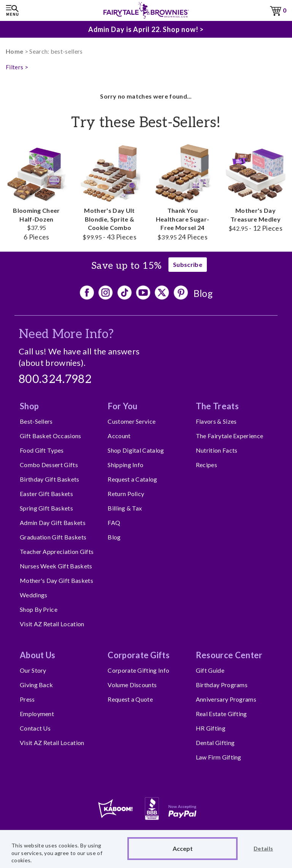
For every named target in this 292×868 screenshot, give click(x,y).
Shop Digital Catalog (136, 450)
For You (122, 406)
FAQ (114, 523)
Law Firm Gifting (219, 757)
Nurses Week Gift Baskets (56, 566)
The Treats (217, 406)
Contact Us (35, 728)
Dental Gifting (215, 743)
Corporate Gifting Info (138, 670)
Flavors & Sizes (216, 421)
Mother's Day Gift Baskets (56, 580)
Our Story (33, 670)
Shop (29, 406)
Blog (203, 293)
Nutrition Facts (217, 450)
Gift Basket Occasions (51, 436)
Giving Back (36, 685)
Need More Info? (66, 334)
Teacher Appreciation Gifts (57, 551)
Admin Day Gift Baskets (53, 523)
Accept (183, 848)
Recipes (206, 465)
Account (119, 436)
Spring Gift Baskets (46, 508)
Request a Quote (130, 699)
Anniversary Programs (226, 699)
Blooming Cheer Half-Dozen (36, 191)
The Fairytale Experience (230, 436)
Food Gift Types (42, 450)
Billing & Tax (125, 508)
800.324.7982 (55, 380)
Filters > (17, 67)
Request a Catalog (132, 479)
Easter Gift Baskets (46, 494)
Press (27, 699)
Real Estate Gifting (221, 714)
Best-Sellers (36, 421)
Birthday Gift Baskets (50, 479)
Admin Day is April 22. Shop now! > (146, 29)
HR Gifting (211, 728)
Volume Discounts (132, 685)
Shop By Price (39, 609)
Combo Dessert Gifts (49, 465)
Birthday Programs (222, 685)
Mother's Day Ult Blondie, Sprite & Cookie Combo (109, 191)
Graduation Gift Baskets (53, 537)
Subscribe (188, 264)
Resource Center (229, 655)
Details (263, 848)
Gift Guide (210, 670)
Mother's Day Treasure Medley (255, 187)
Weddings (34, 595)
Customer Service (132, 421)
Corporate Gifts (139, 655)
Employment (37, 714)
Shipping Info (125, 465)
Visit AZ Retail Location (52, 624)
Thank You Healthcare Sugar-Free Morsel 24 (182, 191)
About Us (38, 655)
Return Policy (126, 494)
